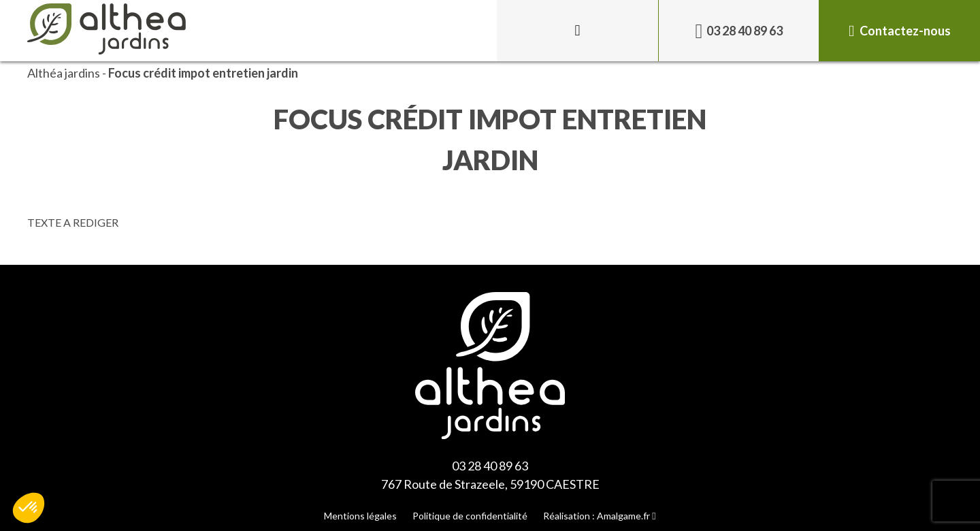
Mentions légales (360, 516)
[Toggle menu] (577, 31)
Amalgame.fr (623, 516)
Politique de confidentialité (470, 516)
